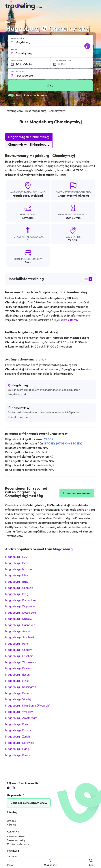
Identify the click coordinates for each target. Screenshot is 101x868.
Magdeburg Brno (17, 582)
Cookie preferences (19, 844)
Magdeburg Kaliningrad (21, 687)
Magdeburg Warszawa (20, 662)
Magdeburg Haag (17, 749)
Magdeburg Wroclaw (19, 712)
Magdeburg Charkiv (18, 650)
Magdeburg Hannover (20, 625)
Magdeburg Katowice (20, 743)
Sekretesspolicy (16, 840)
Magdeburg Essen (17, 674)
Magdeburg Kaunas (18, 730)
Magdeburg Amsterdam (21, 718)
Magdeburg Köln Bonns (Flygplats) (28, 705)
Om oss (11, 821)
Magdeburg (21, 196)
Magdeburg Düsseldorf (21, 613)
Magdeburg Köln (16, 724)
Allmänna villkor (16, 836)
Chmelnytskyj (67, 196)
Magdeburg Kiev (16, 575)
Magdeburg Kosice (18, 755)
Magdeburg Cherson (19, 588)
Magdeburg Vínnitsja (19, 699)
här (25, 394)
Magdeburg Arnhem (19, 631)
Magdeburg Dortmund (20, 668)
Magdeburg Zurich (17, 736)
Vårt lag (12, 825)
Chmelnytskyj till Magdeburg (29, 144)
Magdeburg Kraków (19, 619)
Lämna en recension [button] (77, 493)
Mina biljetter (50, 862)
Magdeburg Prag (17, 594)
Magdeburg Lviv (16, 557)
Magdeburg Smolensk (20, 637)
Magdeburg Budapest (20, 693)
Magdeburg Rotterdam (20, 600)
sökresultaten (69, 320)
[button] (51, 41)
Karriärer (12, 856)
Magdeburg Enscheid (19, 656)
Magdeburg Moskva (18, 569)
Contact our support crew (29, 803)
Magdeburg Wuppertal (20, 606)
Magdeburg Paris (17, 643)
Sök (91, 862)
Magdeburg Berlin (17, 563)
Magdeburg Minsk (17, 681)
